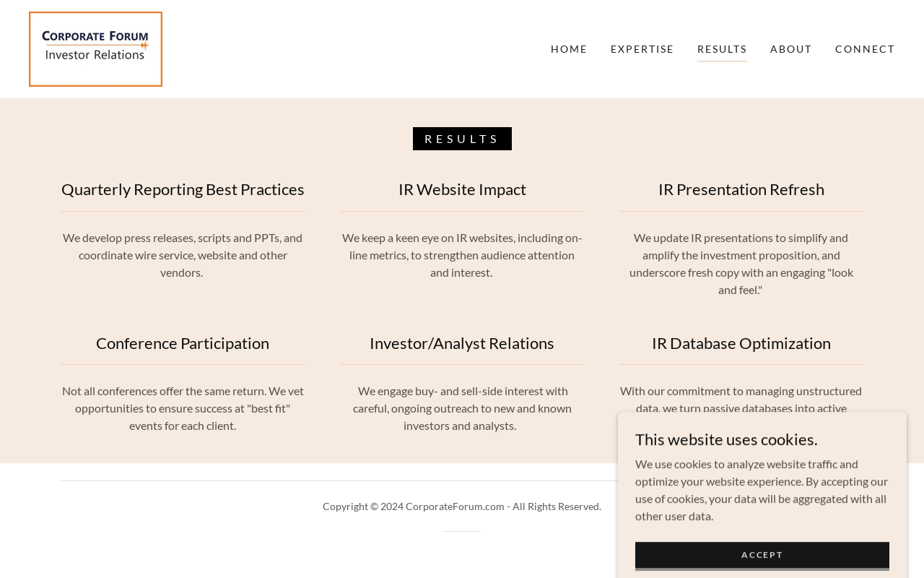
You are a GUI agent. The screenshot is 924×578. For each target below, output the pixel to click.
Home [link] (569, 49)
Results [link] (722, 49)
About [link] (791, 49)
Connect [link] (865, 49)
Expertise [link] (642, 49)
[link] (96, 47)
